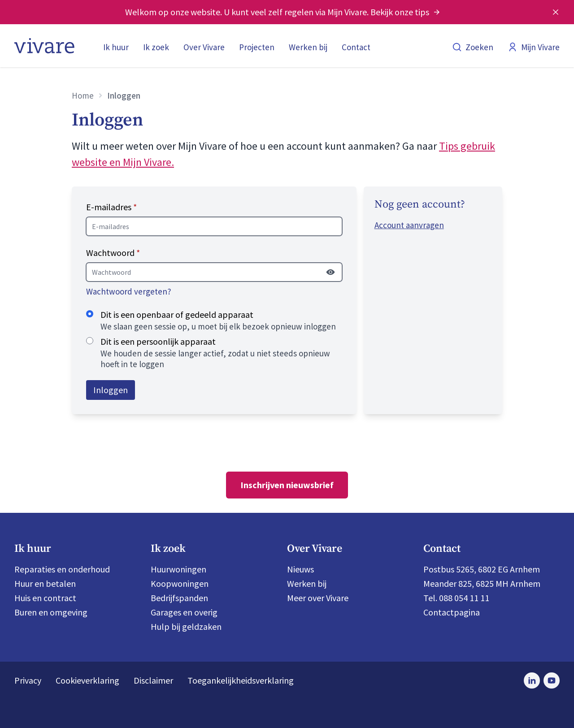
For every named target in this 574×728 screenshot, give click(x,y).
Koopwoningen (180, 583)
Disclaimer (153, 680)
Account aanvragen (409, 225)
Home (83, 95)
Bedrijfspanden (179, 598)
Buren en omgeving (51, 612)
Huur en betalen (45, 583)
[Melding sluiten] (556, 12)
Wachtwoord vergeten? (129, 291)
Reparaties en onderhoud (62, 569)
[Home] (44, 46)
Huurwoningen (178, 569)
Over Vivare (204, 47)
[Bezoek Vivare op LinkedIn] (532, 680)
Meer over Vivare (318, 598)
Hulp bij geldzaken (186, 626)
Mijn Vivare (534, 47)
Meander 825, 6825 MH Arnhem (482, 583)
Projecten (257, 47)
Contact (356, 47)
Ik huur (116, 47)
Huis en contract (45, 598)
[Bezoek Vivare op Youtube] (552, 680)
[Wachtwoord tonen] (330, 272)
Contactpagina (452, 612)
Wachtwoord (113, 253)
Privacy (28, 680)
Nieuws (300, 569)
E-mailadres (111, 207)
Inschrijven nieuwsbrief (287, 485)
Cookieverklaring (87, 680)
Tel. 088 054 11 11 (456, 598)
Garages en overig (184, 612)
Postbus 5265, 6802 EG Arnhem (482, 569)
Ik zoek (156, 47)
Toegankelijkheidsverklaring (241, 680)
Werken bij (308, 47)
